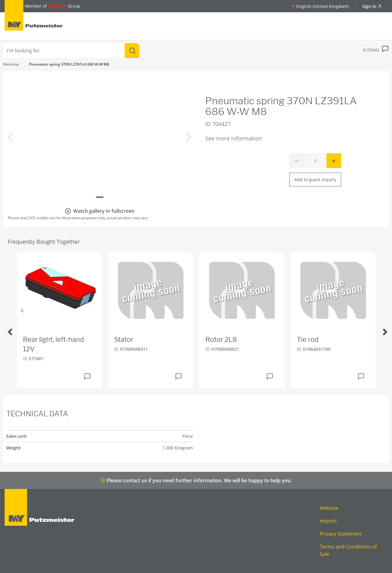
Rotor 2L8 (221, 339)
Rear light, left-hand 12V (53, 344)
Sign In (372, 6)
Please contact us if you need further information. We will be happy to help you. (196, 480)
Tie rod (308, 339)
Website (329, 508)
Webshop (11, 64)
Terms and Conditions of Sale (348, 550)
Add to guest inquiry (315, 180)
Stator (124, 339)
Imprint (328, 521)
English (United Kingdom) (322, 6)
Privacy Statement (341, 534)
